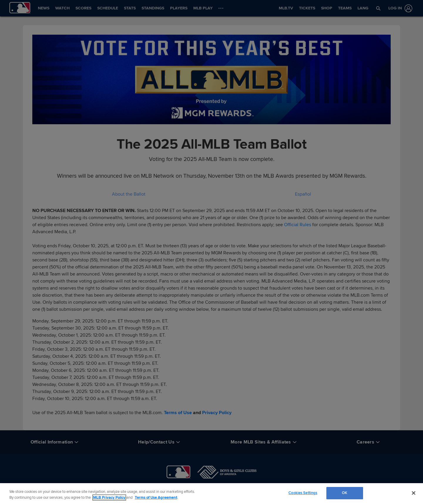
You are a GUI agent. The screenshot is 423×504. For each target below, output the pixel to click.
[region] (211, 494)
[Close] (414, 493)
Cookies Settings (303, 493)
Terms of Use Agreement (156, 498)
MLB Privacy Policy (109, 498)
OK (345, 493)
